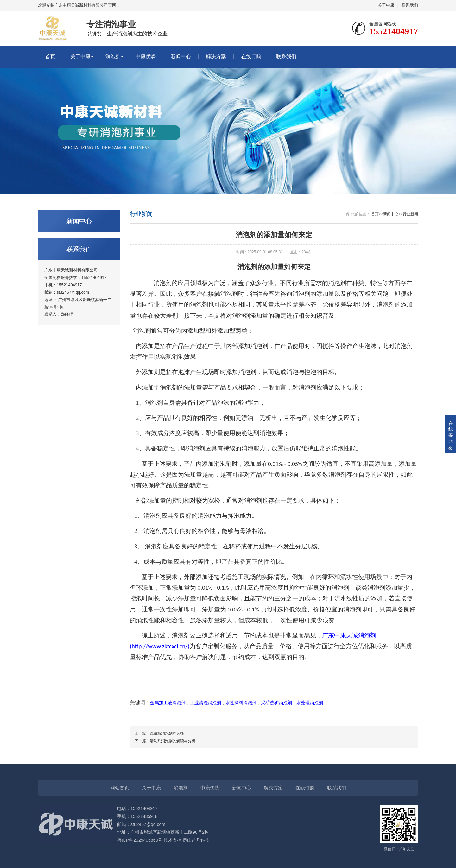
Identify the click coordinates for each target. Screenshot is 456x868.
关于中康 (386, 5)
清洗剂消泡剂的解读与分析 (173, 741)
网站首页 (120, 788)
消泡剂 (113, 57)
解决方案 (216, 57)
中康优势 (146, 57)
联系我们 (410, 5)
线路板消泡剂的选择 (167, 733)
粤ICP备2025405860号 (140, 840)
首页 (50, 57)
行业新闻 (410, 214)
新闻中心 (181, 57)
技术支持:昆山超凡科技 (187, 840)
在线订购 (251, 57)
